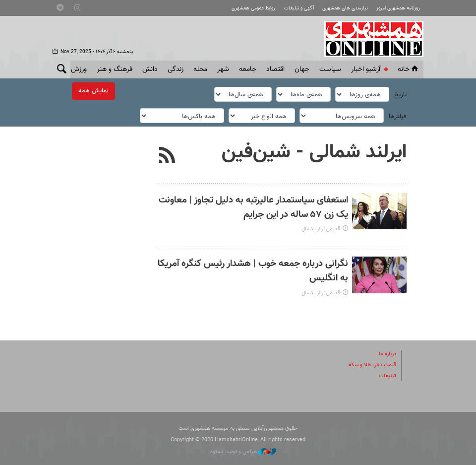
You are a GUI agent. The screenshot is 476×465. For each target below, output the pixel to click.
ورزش (79, 69)
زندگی (176, 69)
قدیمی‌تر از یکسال (321, 228)
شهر (223, 69)
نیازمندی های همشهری (345, 8)
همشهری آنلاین (369, 39)
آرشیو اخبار (366, 69)
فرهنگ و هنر (115, 69)
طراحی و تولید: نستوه (243, 450)
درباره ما (387, 353)
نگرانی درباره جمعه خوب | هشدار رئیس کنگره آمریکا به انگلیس (253, 270)
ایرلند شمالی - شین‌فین (314, 151)
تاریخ (400, 94)
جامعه (248, 69)
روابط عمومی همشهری (253, 8)
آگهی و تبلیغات (299, 8)
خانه (409, 69)
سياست (330, 69)
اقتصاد (275, 69)
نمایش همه (93, 91)
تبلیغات (387, 374)
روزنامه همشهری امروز (398, 8)
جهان (302, 69)
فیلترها (398, 115)
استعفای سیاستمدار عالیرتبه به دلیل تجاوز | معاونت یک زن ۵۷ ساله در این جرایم (253, 206)
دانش (150, 69)
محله (200, 69)
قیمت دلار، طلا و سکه (372, 364)
